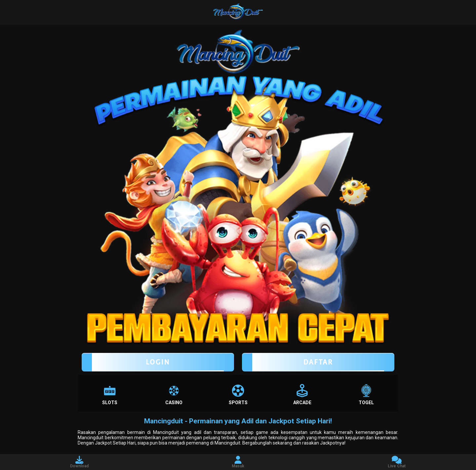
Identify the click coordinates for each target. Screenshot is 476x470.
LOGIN (158, 362)
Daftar (318, 362)
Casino (174, 395)
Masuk (238, 462)
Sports (238, 395)
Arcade (302, 395)
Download (79, 462)
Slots (110, 395)
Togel (366, 395)
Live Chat (397, 462)
